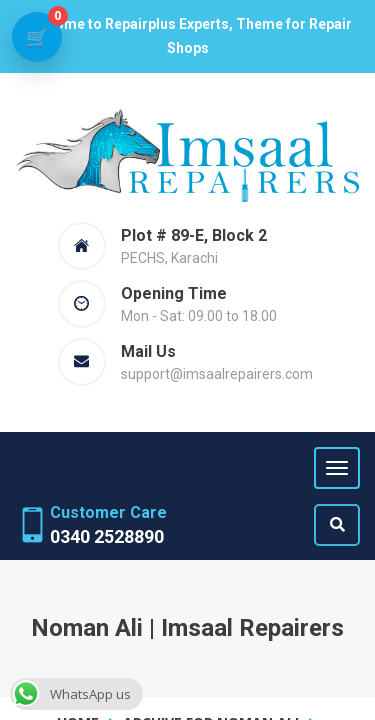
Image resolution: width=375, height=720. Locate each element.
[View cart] (37, 37)
